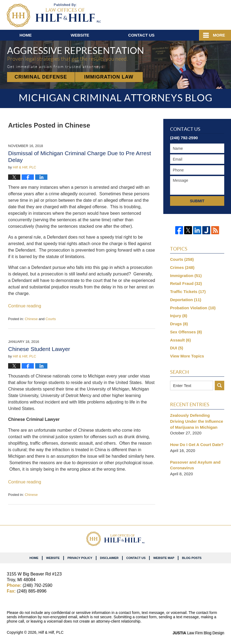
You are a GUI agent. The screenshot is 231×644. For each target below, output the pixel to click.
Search (219, 386)
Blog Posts (192, 558)
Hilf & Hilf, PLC (51, 632)
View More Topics (187, 356)
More (219, 35)
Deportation (186, 300)
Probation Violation (193, 308)
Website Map (164, 558)
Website (80, 35)
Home (26, 35)
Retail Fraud (186, 283)
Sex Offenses (186, 332)
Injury (179, 316)
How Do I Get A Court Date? (197, 445)
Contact (141, 35)
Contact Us (136, 558)
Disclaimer (109, 558)
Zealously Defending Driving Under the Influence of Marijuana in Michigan (197, 421)
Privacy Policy (80, 558)
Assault (180, 340)
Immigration (186, 276)
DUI (177, 348)
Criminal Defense (41, 77)
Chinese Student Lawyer (39, 349)
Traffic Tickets (188, 292)
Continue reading (25, 306)
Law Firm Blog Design (198, 633)
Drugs (179, 324)
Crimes (182, 267)
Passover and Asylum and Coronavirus (195, 465)
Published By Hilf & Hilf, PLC (192, 14)
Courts (51, 319)
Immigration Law (109, 77)
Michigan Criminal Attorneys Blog (54, 15)
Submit (197, 201)
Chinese (31, 319)
